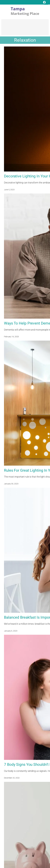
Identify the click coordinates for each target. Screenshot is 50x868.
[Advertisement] (25, 28)
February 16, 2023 (11, 337)
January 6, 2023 (11, 631)
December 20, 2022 (12, 778)
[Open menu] (46, 3)
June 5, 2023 (9, 190)
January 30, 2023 (11, 484)
